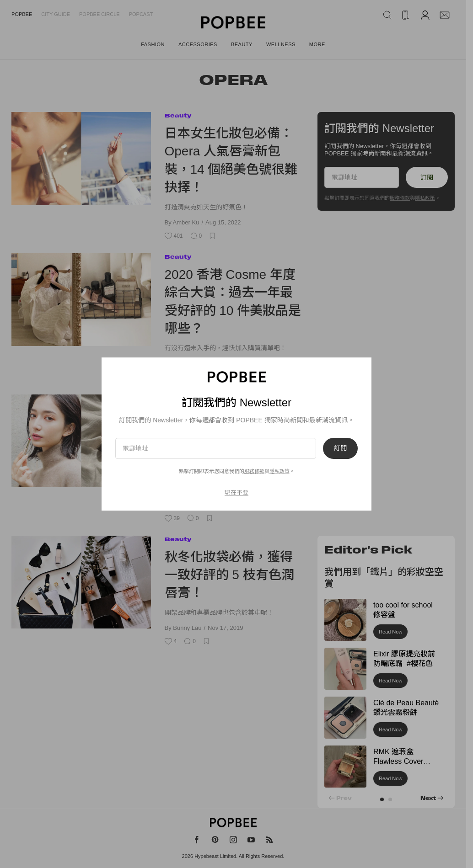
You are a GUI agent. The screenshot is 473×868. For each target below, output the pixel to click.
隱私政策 (279, 471)
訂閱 (340, 448)
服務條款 (254, 471)
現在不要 (236, 493)
